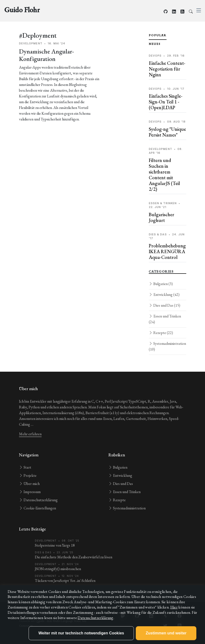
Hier (174, 607)
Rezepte (161, 333)
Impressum (30, 492)
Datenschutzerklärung (38, 500)
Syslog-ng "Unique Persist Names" (167, 132)
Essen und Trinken (165, 319)
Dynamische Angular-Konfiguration (47, 55)
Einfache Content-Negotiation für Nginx (167, 69)
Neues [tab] (155, 44)
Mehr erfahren (30, 434)
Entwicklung (164, 295)
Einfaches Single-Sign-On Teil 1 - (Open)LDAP (166, 102)
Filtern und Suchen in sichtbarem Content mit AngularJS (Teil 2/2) (164, 175)
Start (25, 467)
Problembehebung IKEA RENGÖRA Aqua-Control (167, 251)
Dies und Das (165, 305)
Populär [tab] (158, 35)
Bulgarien (161, 284)
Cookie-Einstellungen (37, 508)
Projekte (28, 475)
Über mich (29, 484)
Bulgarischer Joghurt (162, 217)
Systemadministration (167, 346)
